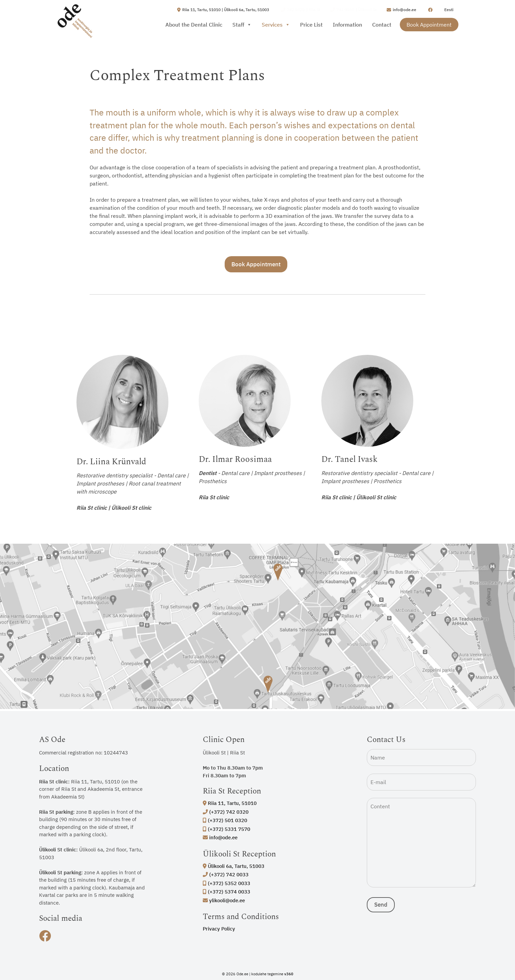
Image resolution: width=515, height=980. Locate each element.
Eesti (449, 10)
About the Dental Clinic (194, 25)
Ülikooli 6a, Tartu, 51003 (234, 866)
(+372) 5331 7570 (227, 829)
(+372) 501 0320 (225, 820)
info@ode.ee (220, 837)
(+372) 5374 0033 (227, 892)
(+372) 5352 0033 (227, 883)
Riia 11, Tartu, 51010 (230, 803)
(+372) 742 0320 (226, 812)
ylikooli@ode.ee (224, 900)
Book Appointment (429, 25)
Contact (382, 25)
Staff (242, 25)
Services (276, 25)
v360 (289, 974)
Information (347, 25)
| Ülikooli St (353, 10)
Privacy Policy (219, 929)
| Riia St (301, 10)
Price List (311, 25)
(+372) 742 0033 (226, 874)
